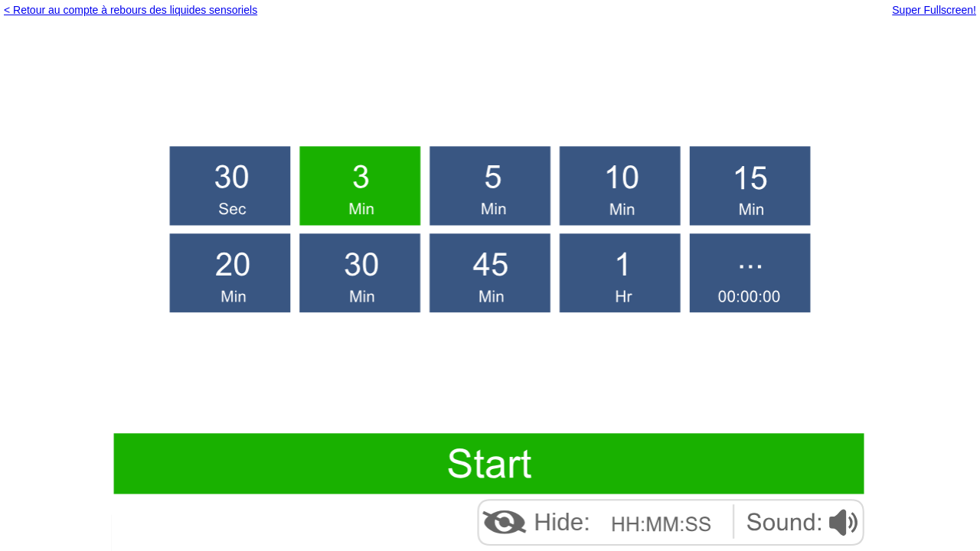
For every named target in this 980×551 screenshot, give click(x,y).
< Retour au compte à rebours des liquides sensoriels (131, 10)
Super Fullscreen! (934, 10)
